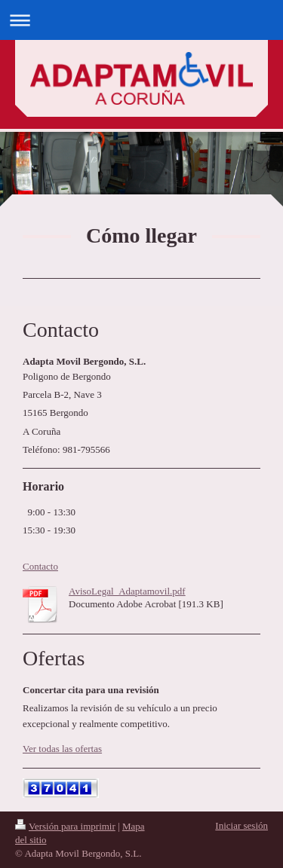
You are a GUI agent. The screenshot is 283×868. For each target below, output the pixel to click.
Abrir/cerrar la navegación (141, 20)
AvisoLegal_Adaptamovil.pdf (127, 591)
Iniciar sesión (241, 825)
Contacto (40, 566)
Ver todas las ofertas (62, 749)
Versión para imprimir (65, 826)
